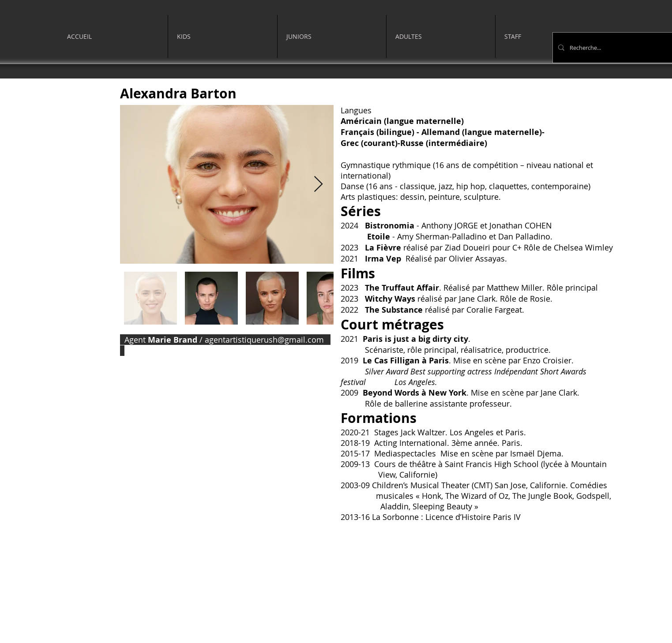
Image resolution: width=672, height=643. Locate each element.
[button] (223, 36)
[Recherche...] (619, 48)
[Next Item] (318, 185)
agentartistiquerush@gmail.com (264, 340)
